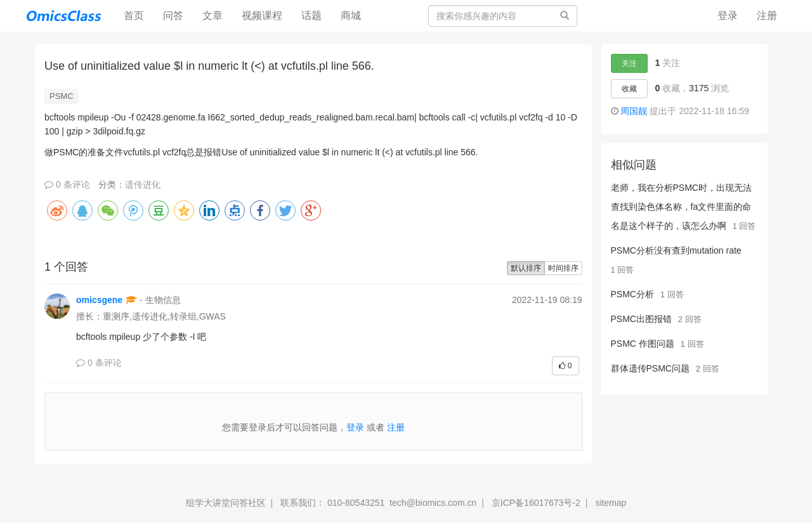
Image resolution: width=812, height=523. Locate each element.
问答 (173, 16)
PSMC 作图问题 (643, 344)
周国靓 (634, 111)
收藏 (629, 89)
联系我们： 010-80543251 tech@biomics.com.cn (378, 503)
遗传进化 (143, 184)
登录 (728, 16)
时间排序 (563, 268)
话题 (311, 16)
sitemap (611, 503)
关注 (629, 63)
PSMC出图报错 (641, 319)
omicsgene (99, 300)
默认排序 (526, 268)
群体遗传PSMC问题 (650, 368)
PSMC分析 (632, 294)
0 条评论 (67, 184)
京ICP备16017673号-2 (536, 503)
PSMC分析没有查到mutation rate (676, 250)
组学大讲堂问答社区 (226, 503)
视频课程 (262, 16)
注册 (767, 16)
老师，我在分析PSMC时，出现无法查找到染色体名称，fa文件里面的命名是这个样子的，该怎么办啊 (681, 207)
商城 (351, 16)
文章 (213, 16)
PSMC (62, 96)
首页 (139, 15)
